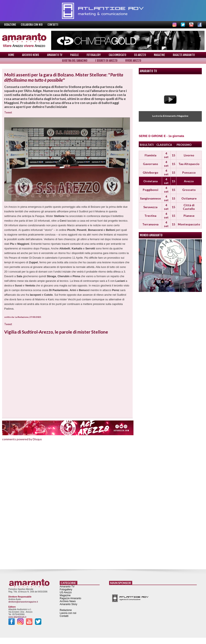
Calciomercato (117, 55)
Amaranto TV (55, 55)
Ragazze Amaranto (184, 55)
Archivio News (31, 55)
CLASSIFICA (164, 145)
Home (11, 55)
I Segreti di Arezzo (106, 61)
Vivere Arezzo (133, 61)
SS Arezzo (140, 55)
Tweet (8, 112)
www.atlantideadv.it (17, 617)
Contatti (53, 25)
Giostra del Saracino (75, 61)
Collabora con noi (32, 25)
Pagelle (74, 55)
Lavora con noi (68, 613)
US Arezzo (66, 592)
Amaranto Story (68, 604)
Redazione (10, 25)
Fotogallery (94, 55)
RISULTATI (147, 145)
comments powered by (22, 439)
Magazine (159, 55)
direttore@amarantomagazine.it (23, 602)
